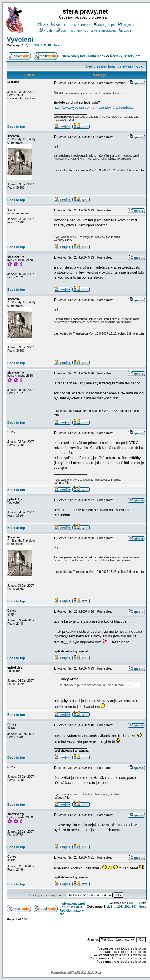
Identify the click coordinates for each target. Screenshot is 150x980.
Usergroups (104, 25)
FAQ (42, 25)
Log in (126, 30)
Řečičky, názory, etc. (126, 56)
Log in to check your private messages (86, 30)
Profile (46, 30)
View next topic (131, 66)
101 (37, 45)
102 (43, 45)
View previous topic (100, 66)
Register (126, 25)
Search (59, 25)
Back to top (16, 126)
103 (50, 45)
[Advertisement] (106, 926)
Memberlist (80, 25)
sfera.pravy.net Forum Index (84, 56)
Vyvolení (20, 39)
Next (57, 45)
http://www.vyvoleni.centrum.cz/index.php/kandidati (94, 108)
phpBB (68, 972)
